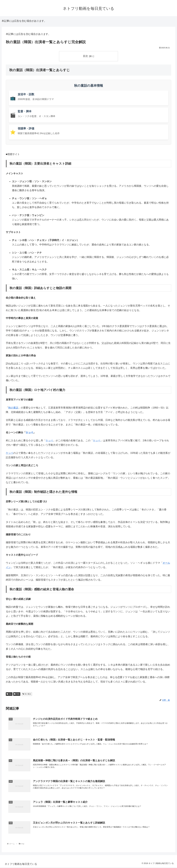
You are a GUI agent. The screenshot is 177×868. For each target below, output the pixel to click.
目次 (85, 56)
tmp (9, 694)
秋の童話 (13, 408)
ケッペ (29, 433)
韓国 (17, 694)
